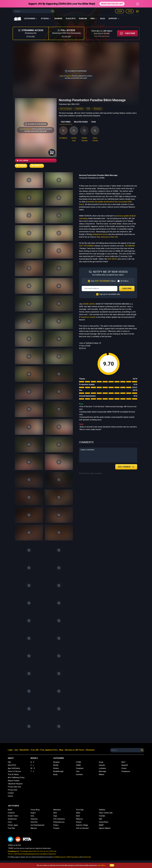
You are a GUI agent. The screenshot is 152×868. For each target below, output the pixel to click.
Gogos (33, 813)
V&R (100, 819)
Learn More (101, 865)
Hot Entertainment (37, 825)
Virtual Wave (104, 822)
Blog (103, 19)
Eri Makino (63, 138)
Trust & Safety (13, 774)
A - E (32, 762)
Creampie (80, 768)
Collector (11, 813)
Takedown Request (15, 784)
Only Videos (103, 281)
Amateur (56, 762)
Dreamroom (12, 819)
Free (94, 19)
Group (101, 762)
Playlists (71, 19)
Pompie (56, 828)
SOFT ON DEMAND (87, 246)
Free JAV (35, 750)
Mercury (34, 828)
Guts (32, 816)
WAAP (101, 825)
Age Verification (14, 768)
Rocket (79, 822)
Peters (56, 825)
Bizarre (56, 768)
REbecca (79, 819)
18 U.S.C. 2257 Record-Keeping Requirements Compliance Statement (32, 854)
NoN (55, 813)
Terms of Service (14, 771)
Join (130, 11)
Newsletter (24, 750)
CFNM (78, 762)
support (114, 19)
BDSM (56, 765)
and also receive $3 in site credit (36, 131)
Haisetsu (34, 819)
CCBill (68, 857)
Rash (78, 816)
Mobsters (57, 810)
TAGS (93, 122)
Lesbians (102, 768)
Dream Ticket (13, 816)
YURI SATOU (112, 259)
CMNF (78, 765)
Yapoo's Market (105, 828)
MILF (123, 762)
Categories (31, 19)
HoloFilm (34, 822)
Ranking (58, 19)
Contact (11, 793)
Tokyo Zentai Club (106, 813)
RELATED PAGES (81, 122)
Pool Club (80, 810)
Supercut (37, 166)
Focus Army (35, 810)
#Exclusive (98, 109)
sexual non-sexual (88, 317)
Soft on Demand (66, 109)
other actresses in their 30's (107, 237)
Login (119, 11)
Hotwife (102, 765)
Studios (46, 19)
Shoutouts (90, 750)
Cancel (10, 796)
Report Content (14, 781)
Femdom (79, 774)
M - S (33, 768)
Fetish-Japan (13, 825)
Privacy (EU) (12, 790)
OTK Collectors (59, 819)
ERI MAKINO (130, 246)
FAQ (9, 762)
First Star (11, 828)
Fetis (10, 822)
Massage (102, 771)
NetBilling (57, 857)
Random (83, 19)
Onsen (124, 768)
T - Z (32, 771)
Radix (78, 813)
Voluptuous (126, 771)
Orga (55, 816)
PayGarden (75, 857)
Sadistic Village (82, 825)
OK (112, 865)
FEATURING (66, 122)
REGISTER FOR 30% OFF (112, 4)
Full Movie (22, 161)
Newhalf (125, 765)
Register (68, 76)
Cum (78, 771)
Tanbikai (102, 810)
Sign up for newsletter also (110, 294)
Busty (55, 774)
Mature (101, 774)
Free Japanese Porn (49, 750)
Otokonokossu (59, 822)
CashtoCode (87, 857)
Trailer (21, 166)
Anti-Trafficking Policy (16, 778)
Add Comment (126, 467)
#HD (88, 109)
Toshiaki (102, 816)
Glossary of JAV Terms (75, 750)
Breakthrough (58, 771)
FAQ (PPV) (12, 765)
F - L (32, 765)
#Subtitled (79, 109)
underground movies (100, 234)
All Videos (125, 281)
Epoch (64, 857)
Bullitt (10, 810)
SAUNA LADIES (89, 304)
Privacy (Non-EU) (14, 787)
